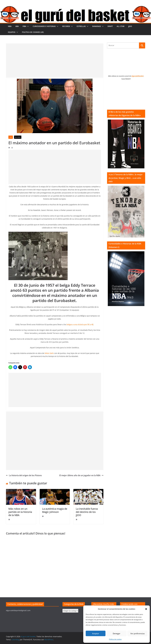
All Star (121, 26)
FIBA (24, 26)
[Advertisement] (55, 61)
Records (66, 26)
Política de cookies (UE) (33, 32)
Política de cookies (115, 639)
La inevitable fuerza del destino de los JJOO (87, 512)
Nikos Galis (49, 353)
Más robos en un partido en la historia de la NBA (20, 512)
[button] (146, 609)
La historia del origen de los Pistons (24, 475)
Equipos (12, 32)
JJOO (130, 26)
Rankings (97, 26)
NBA (10, 26)
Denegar (117, 633)
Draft (110, 26)
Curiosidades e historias (44, 26)
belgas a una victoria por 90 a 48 (80, 324)
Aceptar (96, 633)
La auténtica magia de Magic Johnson (55, 510)
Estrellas (81, 26)
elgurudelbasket (138, 76)
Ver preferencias (138, 633)
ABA (17, 26)
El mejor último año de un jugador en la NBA (81, 475)
